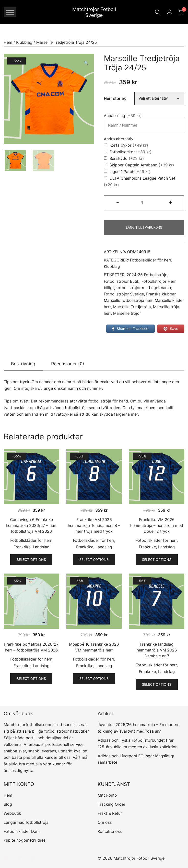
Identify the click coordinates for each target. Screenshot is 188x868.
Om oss (105, 822)
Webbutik (12, 813)
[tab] (23, 364)
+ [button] (171, 202)
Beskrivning (23, 364)
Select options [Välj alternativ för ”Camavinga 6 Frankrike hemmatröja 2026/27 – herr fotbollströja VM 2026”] (31, 559)
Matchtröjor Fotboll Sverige (94, 12)
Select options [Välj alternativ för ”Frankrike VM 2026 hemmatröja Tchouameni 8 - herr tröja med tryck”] (94, 559)
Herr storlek (115, 99)
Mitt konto (107, 795)
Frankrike (22, 547)
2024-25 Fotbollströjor (148, 275)
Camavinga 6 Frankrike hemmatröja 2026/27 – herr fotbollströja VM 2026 (31, 525)
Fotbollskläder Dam (22, 831)
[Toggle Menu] (10, 12)
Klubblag (24, 42)
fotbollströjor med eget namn (144, 288)
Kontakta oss (110, 831)
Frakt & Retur (110, 813)
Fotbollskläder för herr (151, 260)
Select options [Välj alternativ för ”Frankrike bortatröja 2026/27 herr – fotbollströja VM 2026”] (31, 678)
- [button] (117, 202)
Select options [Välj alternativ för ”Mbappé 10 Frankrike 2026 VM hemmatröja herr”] (94, 678)
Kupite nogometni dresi (25, 840)
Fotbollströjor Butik (122, 281)
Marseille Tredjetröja (132, 307)
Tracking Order (112, 804)
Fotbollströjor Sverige (124, 294)
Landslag (41, 547)
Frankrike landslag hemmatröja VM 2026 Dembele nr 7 (157, 650)
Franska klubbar (161, 294)
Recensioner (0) (68, 364)
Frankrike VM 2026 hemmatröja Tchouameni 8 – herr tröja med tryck (94, 525)
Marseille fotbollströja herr (128, 300)
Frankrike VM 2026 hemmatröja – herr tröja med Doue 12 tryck (157, 525)
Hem (8, 42)
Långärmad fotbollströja (26, 822)
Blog (8, 804)
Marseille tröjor (127, 313)
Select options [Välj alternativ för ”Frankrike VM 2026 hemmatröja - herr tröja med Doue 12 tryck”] (157, 559)
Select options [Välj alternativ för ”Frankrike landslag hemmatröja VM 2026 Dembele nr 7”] (157, 684)
